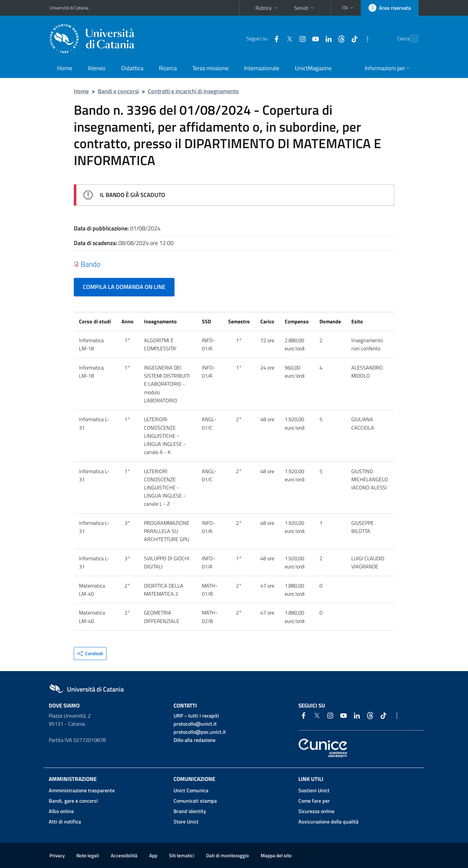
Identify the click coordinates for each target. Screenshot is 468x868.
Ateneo (97, 68)
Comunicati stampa (195, 801)
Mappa (276, 855)
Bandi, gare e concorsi (73, 801)
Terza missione (210, 68)
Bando (91, 264)
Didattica (132, 68)
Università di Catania (69, 8)
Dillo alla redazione (195, 740)
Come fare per (314, 801)
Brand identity (190, 811)
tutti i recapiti (204, 716)
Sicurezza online (316, 811)
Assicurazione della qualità (328, 822)
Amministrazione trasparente (82, 790)
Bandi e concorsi (118, 91)
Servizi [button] (305, 8)
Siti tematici (182, 855)
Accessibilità (124, 855)
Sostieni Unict (314, 790)
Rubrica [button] (267, 8)
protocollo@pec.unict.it (200, 732)
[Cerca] (411, 39)
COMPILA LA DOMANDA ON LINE (124, 287)
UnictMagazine (313, 68)
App (153, 855)
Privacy (57, 855)
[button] (349, 8)
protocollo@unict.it (195, 724)
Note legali (88, 855)
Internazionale (262, 68)
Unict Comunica (191, 790)
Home (65, 68)
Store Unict (186, 822)
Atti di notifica (65, 822)
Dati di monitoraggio (227, 855)
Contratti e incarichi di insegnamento (193, 91)
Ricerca (168, 68)
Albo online (61, 811)
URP (178, 716)
